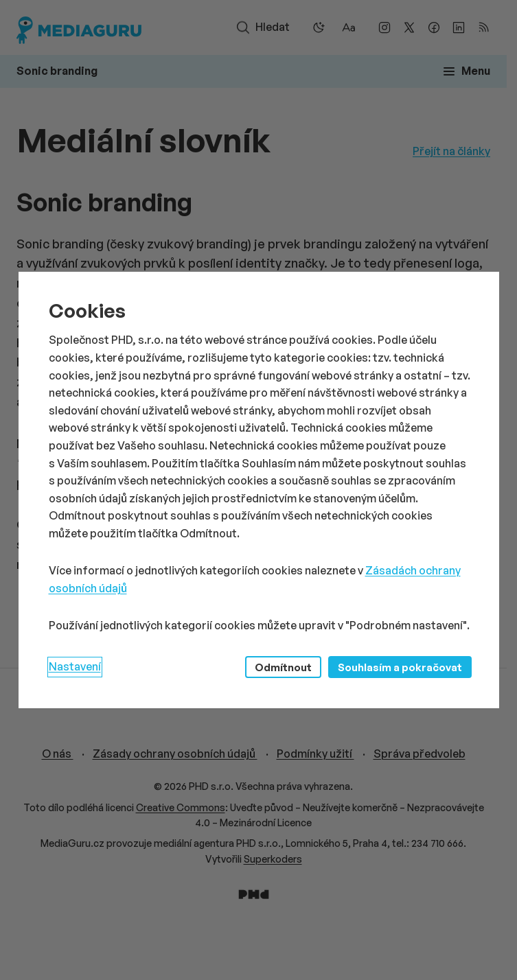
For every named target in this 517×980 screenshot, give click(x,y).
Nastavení (75, 666)
